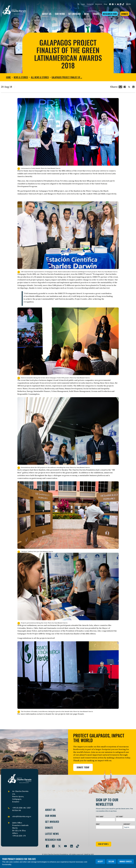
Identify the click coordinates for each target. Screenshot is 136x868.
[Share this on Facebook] (125, 87)
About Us (50, 810)
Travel (96, 14)
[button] (110, 4)
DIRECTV (82, 274)
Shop (105, 4)
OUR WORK (60, 14)
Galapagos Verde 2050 (48, 191)
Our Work (51, 816)
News (87, 14)
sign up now (104, 844)
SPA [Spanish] (128, 4)
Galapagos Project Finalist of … (67, 77)
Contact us (90, 4)
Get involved (52, 822)
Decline (111, 861)
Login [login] (83, 4)
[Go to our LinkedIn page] (71, 845)
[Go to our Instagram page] (52, 845)
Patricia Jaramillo (66, 299)
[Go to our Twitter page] (59, 845)
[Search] (78, 4)
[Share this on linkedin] (133, 87)
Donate (125, 14)
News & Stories (21, 77)
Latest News (52, 834)
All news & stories (40, 77)
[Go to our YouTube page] (65, 845)
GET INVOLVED (74, 14)
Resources (99, 4)
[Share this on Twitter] (129, 87)
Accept (100, 861)
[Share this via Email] (120, 87)
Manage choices (126, 861)
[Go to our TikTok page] (77, 845)
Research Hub (110, 14)
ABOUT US (47, 14)
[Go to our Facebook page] (46, 845)
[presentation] (112, 835)
